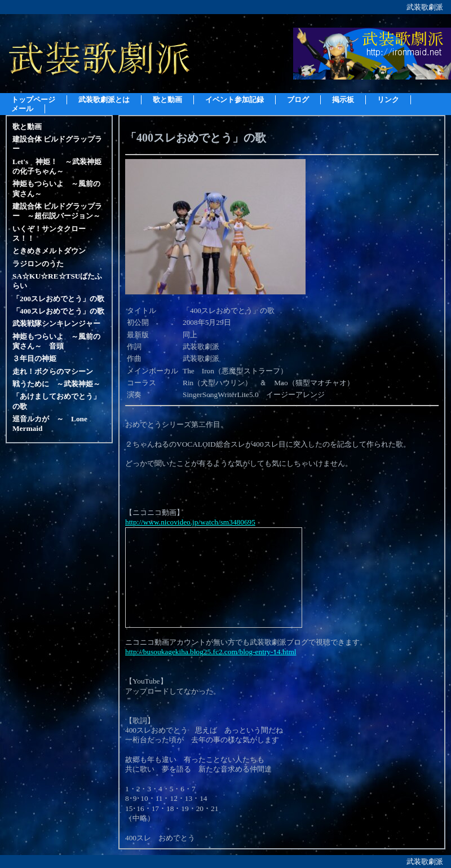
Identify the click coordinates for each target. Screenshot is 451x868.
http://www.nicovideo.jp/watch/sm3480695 (190, 522)
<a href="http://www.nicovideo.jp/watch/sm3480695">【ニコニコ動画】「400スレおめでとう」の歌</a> (214, 578)
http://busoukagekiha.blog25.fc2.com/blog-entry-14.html (211, 652)
